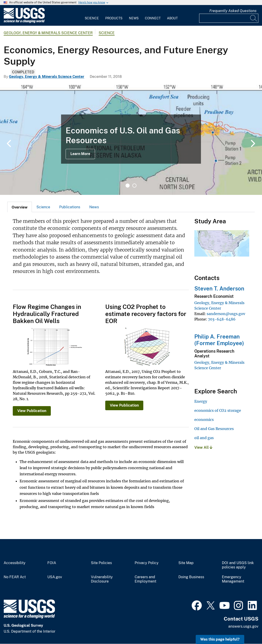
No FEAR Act (15, 577)
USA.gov (55, 577)
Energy (201, 401)
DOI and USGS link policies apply (238, 565)
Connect (153, 18)
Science (92, 18)
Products (114, 18)
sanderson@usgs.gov (226, 314)
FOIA (52, 563)
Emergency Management (233, 579)
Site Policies (101, 563)
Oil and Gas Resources (214, 429)
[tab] (20, 207)
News (134, 18)
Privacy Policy (147, 563)
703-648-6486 (222, 319)
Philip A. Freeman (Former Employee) (219, 340)
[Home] (24, 22)
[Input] (229, 18)
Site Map (186, 563)
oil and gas (204, 438)
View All (203, 447)
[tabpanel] (131, 139)
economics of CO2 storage (218, 410)
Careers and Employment (145, 579)
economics (204, 420)
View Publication (32, 411)
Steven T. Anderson (219, 288)
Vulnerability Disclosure (102, 579)
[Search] (254, 18)
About (172, 18)
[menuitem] (92, 15)
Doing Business (191, 577)
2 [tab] (134, 186)
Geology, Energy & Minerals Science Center (48, 33)
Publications (70, 207)
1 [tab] (128, 186)
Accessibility (15, 563)
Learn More (80, 154)
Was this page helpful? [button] (220, 639)
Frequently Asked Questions (233, 11)
